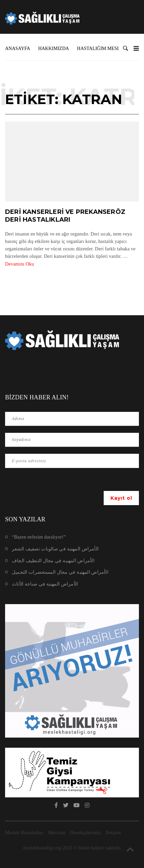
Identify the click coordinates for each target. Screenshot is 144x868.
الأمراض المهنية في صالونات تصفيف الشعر (55, 549)
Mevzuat (57, 833)
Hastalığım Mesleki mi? (107, 48)
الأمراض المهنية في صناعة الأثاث (45, 584)
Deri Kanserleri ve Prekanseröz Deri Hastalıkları (65, 216)
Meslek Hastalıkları (24, 833)
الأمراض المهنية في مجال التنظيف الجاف (53, 561)
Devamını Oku (19, 264)
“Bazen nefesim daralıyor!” (39, 537)
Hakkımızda (54, 48)
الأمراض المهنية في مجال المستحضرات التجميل (60, 572)
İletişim (113, 833)
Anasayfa (18, 48)
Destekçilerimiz (86, 833)
